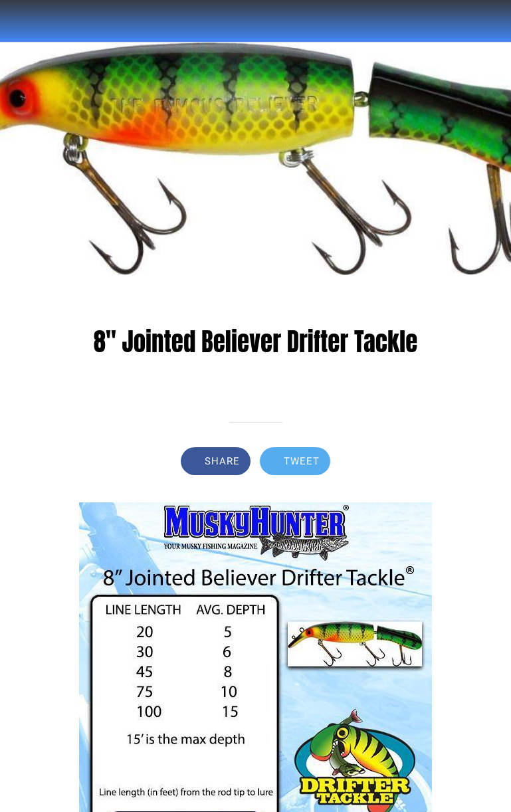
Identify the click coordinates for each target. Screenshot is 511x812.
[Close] (21, 21)
